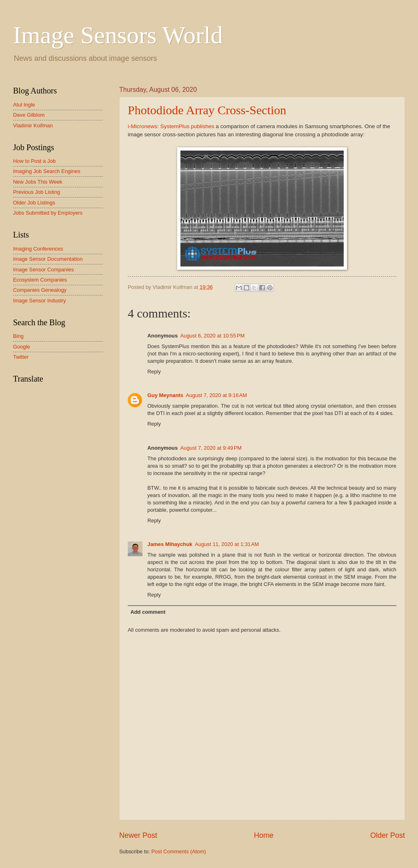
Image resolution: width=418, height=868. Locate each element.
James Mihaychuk (170, 544)
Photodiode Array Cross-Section (207, 110)
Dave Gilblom (29, 115)
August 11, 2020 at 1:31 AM (227, 544)
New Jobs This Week (38, 182)
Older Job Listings (34, 203)
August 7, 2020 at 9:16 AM (216, 395)
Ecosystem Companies (40, 280)
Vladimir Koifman (33, 125)
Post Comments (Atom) (179, 851)
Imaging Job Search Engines (47, 171)
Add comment (148, 612)
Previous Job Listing (37, 192)
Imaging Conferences (38, 249)
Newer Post (138, 835)
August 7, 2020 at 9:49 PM (211, 448)
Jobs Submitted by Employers (48, 213)
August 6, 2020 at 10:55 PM (212, 336)
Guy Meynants (165, 395)
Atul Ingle (24, 105)
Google (22, 347)
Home (264, 835)
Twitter (21, 357)
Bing (18, 336)
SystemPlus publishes (187, 126)
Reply (154, 372)
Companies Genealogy (40, 290)
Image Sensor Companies (43, 270)
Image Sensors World (118, 35)
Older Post (388, 835)
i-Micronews (142, 126)
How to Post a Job (34, 161)
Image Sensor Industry (40, 301)
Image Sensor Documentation (48, 259)
